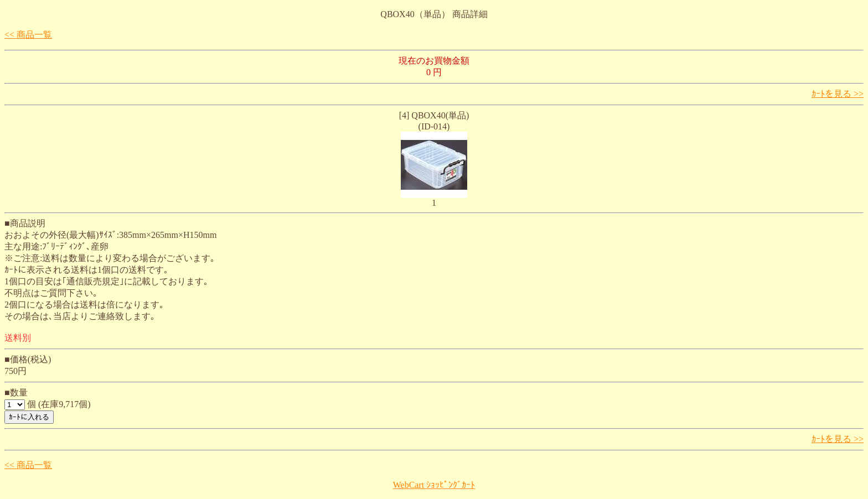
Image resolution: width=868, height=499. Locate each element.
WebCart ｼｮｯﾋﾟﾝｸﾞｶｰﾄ (434, 485)
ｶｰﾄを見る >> (838, 94)
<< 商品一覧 (28, 35)
